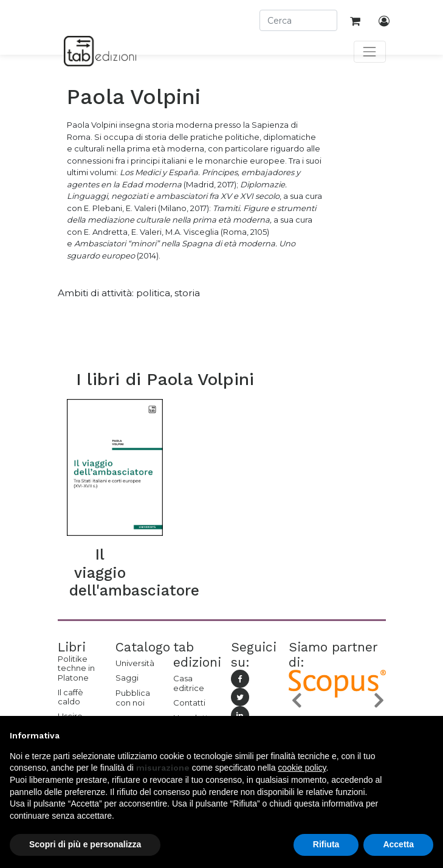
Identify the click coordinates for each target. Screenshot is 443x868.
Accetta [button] (398, 844)
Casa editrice (189, 683)
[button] (296, 700)
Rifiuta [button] (326, 844)
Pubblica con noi (133, 698)
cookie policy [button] (302, 768)
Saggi (127, 678)
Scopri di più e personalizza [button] (85, 844)
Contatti (189, 703)
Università (135, 663)
